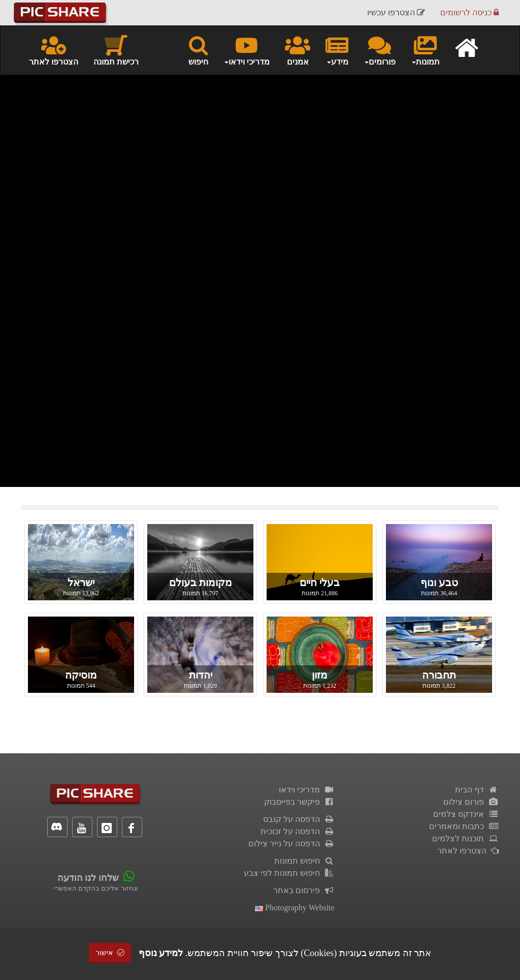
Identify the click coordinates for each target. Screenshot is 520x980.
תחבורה (439, 675)
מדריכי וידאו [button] (247, 50)
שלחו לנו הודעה (88, 878)
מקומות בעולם (201, 583)
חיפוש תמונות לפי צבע (289, 873)
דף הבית (477, 790)
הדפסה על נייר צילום (291, 844)
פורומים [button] (380, 50)
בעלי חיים (320, 583)
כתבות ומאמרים (464, 826)
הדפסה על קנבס (299, 819)
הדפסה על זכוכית (298, 831)
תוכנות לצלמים (465, 838)
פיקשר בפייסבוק (299, 802)
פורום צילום (471, 802)
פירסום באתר (304, 890)
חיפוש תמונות (304, 861)
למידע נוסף (161, 953)
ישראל (81, 583)
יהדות (201, 675)
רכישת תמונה (116, 50)
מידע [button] (337, 50)
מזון (320, 675)
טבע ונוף (439, 583)
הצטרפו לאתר (54, 50)
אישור (110, 953)
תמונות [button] (425, 50)
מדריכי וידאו (307, 790)
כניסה (469, 12)
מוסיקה (81, 675)
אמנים (298, 50)
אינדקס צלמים (466, 814)
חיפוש (198, 50)
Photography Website (295, 908)
